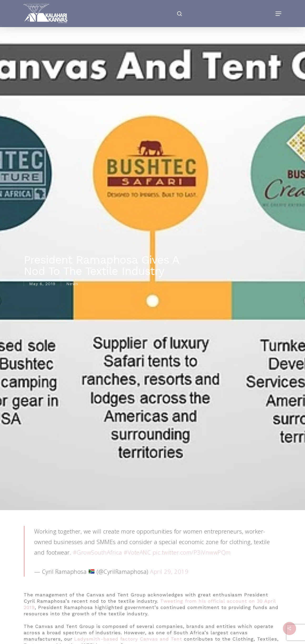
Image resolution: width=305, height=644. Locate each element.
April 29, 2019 (169, 571)
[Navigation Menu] (278, 14)
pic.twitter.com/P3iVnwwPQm (192, 552)
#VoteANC (137, 552)
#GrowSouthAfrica (97, 552)
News (72, 284)
